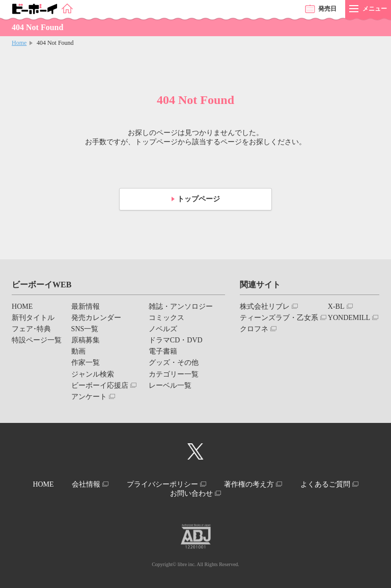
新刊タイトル (33, 318)
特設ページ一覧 (37, 340)
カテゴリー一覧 (174, 374)
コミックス (166, 318)
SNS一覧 (85, 329)
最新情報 (86, 306)
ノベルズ (163, 329)
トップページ (199, 199)
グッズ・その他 (174, 363)
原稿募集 (86, 340)
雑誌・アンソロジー (181, 306)
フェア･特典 (31, 329)
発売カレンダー (96, 318)
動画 (78, 351)
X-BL (336, 306)
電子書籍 (163, 351)
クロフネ (254, 329)
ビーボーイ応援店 (100, 385)
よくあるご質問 (325, 484)
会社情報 (86, 484)
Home (19, 43)
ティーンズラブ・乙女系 (279, 318)
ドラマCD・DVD (176, 340)
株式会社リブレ (265, 306)
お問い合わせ (191, 493)
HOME (22, 306)
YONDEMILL (349, 318)
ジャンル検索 (93, 374)
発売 (327, 9)
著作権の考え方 (249, 484)
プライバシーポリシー (162, 484)
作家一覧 (86, 363)
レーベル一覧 (170, 385)
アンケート (89, 397)
